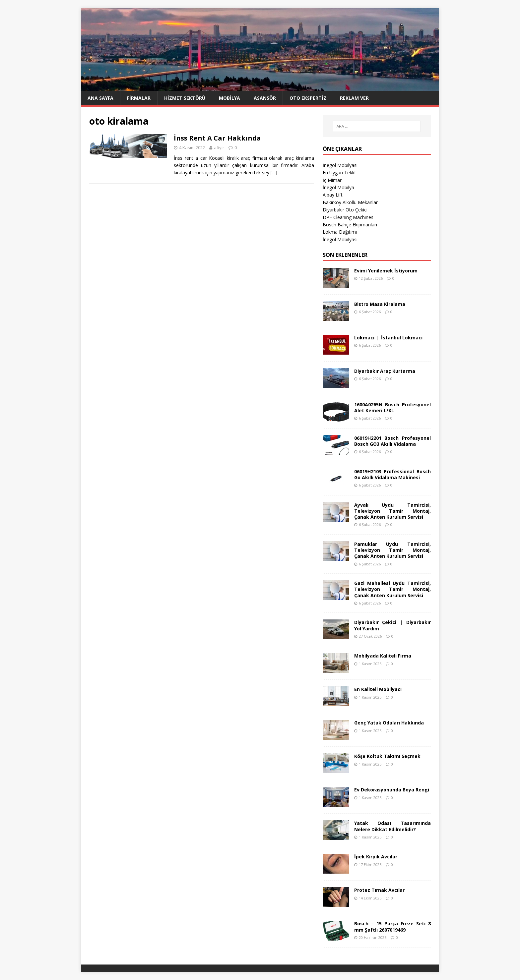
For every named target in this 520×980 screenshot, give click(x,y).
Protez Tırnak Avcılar (379, 890)
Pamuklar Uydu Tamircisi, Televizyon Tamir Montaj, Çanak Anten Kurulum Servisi (392, 550)
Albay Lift (333, 195)
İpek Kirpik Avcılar (376, 857)
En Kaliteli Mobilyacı (378, 689)
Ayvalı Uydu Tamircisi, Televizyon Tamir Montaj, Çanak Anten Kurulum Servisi (392, 511)
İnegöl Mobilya (338, 187)
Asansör (265, 98)
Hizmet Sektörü (185, 98)
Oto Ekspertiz (308, 98)
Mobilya (229, 98)
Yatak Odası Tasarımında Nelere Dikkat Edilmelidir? (392, 826)
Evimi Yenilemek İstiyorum (386, 271)
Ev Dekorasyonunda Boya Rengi (392, 790)
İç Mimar (332, 180)
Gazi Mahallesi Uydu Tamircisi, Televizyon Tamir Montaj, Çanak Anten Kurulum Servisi (392, 589)
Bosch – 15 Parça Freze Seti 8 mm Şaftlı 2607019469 (392, 926)
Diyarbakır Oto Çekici (345, 210)
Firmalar (139, 98)
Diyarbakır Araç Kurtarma (385, 371)
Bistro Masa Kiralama (380, 304)
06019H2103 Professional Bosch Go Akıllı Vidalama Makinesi (392, 474)
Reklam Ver (354, 98)
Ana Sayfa (100, 98)
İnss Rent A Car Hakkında (217, 138)
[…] (274, 173)
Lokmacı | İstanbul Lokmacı (388, 338)
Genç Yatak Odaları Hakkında (389, 723)
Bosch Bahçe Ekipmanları (350, 225)
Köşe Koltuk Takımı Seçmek (387, 756)
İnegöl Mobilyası (340, 165)
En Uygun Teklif (339, 173)
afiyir (219, 147)
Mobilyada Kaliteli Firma (383, 656)
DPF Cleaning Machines (348, 217)
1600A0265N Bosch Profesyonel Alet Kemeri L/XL (392, 407)
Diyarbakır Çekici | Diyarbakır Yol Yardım (392, 625)
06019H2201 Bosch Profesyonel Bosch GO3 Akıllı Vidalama (392, 441)
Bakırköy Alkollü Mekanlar (350, 202)
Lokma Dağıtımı (340, 232)
